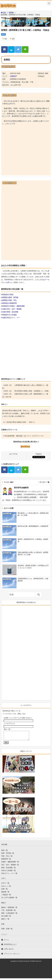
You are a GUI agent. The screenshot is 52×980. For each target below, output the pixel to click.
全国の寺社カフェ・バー (11, 318)
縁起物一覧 (5, 893)
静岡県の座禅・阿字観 (10, 297)
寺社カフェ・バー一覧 (9, 875)
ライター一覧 (45, 482)
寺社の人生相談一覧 (8, 872)
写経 (6, 39)
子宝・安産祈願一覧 (8, 912)
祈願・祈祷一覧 (7, 930)
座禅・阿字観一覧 (8, 855)
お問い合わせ (9, 951)
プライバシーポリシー (12, 955)
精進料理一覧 (6, 861)
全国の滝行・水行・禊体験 (12, 309)
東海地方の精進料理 (9, 303)
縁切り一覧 (5, 921)
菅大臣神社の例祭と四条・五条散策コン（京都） (32, 391)
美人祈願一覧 (6, 918)
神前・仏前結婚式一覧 (9, 915)
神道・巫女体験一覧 (8, 869)
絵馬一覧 (4, 891)
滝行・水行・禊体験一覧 (10, 866)
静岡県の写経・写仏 (9, 300)
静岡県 (11, 12)
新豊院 (13, 76)
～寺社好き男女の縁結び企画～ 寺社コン (20, 422)
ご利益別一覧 (6, 896)
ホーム (6, 941)
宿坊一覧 (4, 852)
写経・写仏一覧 (7, 858)
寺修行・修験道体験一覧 (10, 863)
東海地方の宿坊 (8, 295)
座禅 (13, 39)
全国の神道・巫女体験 (10, 312)
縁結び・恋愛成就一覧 (9, 909)
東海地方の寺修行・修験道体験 (13, 306)
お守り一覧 (5, 885)
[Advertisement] (26, 148)
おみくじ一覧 (6, 888)
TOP (3, 12)
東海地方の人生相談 (9, 315)
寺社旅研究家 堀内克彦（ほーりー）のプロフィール (24, 436)
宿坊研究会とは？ (10, 946)
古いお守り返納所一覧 (9, 899)
